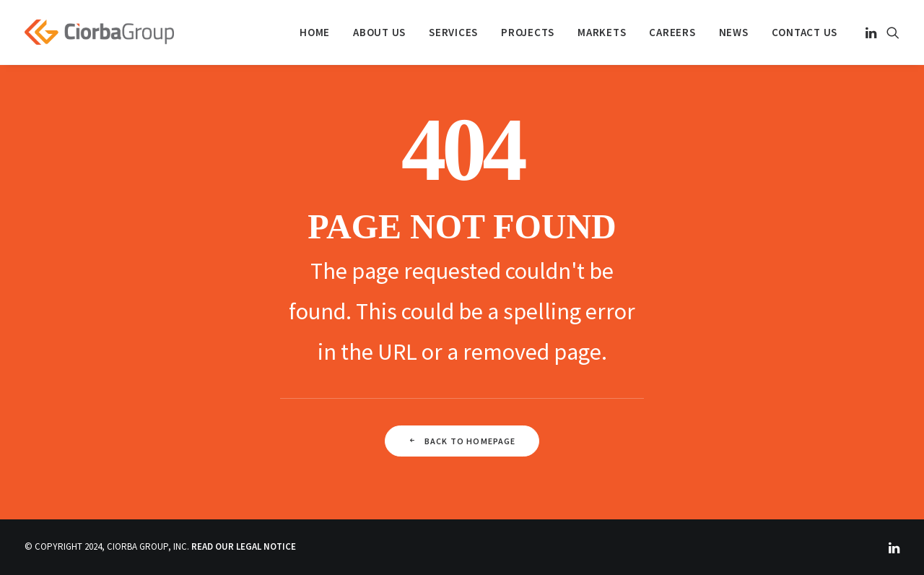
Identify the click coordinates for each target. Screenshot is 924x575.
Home (315, 32)
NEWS (734, 32)
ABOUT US (379, 32)
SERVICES (453, 32)
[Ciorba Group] (99, 32)
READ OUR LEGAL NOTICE (244, 546)
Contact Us (805, 32)
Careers (672, 32)
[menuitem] (315, 32)
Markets (602, 32)
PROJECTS (528, 32)
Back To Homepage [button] (462, 441)
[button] (872, 32)
